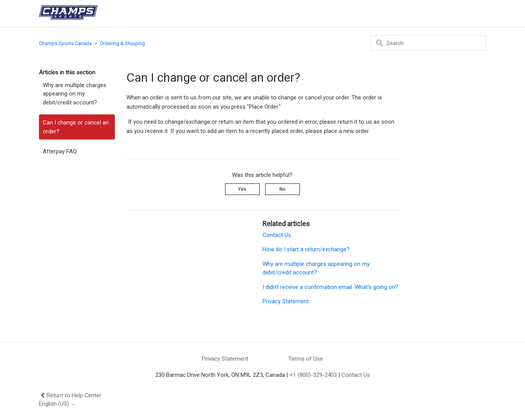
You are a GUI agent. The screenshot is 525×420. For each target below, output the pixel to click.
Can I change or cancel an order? (76, 127)
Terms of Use (306, 359)
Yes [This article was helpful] (242, 189)
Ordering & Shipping (122, 43)
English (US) (57, 404)
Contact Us (277, 235)
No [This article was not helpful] (282, 189)
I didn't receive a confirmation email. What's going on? (330, 287)
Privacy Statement (286, 301)
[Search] (428, 43)
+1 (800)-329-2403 (313, 375)
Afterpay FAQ (60, 151)
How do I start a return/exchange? (306, 249)
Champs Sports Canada (65, 43)
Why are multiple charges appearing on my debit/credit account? (75, 94)
